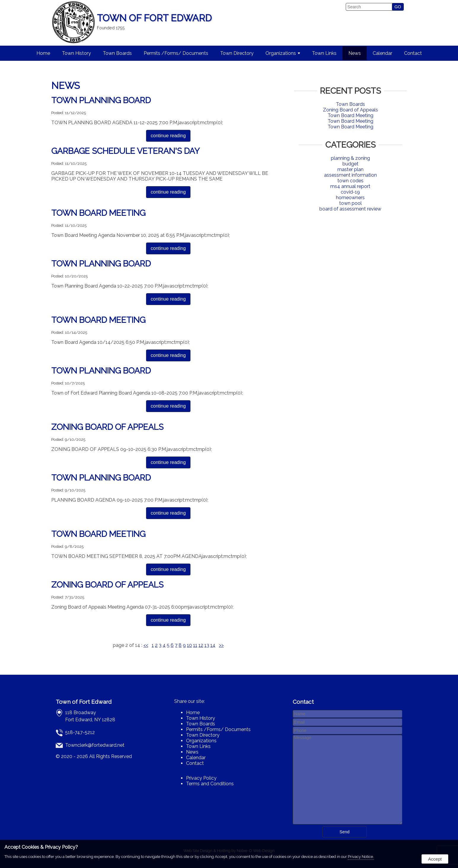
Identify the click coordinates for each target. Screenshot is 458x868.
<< (146, 645)
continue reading (168, 136)
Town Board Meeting (98, 213)
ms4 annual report (350, 186)
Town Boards (117, 53)
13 (207, 645)
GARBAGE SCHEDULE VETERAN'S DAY (125, 151)
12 (201, 645)
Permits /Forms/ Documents (176, 53)
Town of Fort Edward (84, 702)
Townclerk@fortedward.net (95, 745)
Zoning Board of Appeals (107, 427)
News (355, 53)
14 (213, 645)
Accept (435, 859)
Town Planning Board (101, 100)
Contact (413, 53)
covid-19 (350, 192)
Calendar (382, 53)
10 (189, 645)
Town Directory (237, 53)
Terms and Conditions (210, 784)
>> (221, 645)
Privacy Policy (201, 778)
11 (195, 645)
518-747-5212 (80, 732)
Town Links (324, 53)
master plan (350, 169)
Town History (76, 53)
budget (350, 164)
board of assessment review (350, 209)
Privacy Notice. (361, 857)
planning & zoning (350, 158)
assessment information (350, 175)
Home (43, 53)
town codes (350, 181)
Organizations (283, 53)
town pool (350, 203)
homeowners (350, 198)
